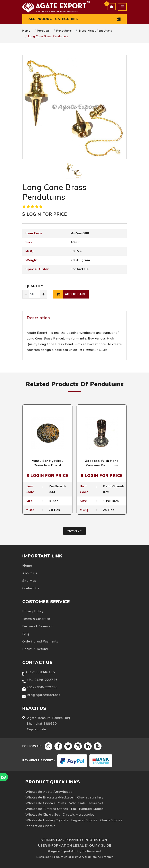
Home (26, 31)
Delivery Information (38, 626)
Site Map (29, 581)
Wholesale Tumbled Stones (47, 809)
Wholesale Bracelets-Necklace (49, 797)
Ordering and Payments (40, 641)
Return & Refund (35, 649)
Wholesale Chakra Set (86, 803)
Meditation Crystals (40, 826)
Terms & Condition (36, 619)
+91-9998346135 (40, 672)
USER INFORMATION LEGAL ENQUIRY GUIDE (75, 846)
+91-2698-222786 (42, 680)
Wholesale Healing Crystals (47, 820)
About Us (30, 573)
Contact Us (80, 269)
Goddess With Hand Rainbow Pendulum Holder (102, 465)
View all (74, 531)
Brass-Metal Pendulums (95, 31)
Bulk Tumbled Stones (87, 809)
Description (38, 318)
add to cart (69, 294)
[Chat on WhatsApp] (4, 777)
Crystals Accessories (79, 815)
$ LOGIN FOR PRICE (45, 214)
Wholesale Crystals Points (46, 803)
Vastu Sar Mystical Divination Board (47, 463)
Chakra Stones (111, 820)
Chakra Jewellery (90, 797)
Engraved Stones (84, 820)
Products (43, 31)
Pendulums (64, 31)
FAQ (26, 634)
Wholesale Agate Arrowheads (49, 792)
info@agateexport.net (43, 695)
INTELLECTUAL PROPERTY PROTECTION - (74, 840)
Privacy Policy (33, 611)
